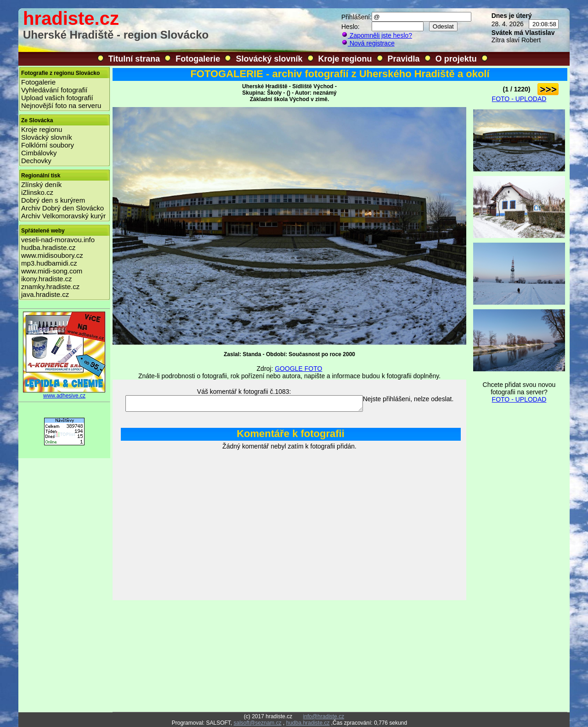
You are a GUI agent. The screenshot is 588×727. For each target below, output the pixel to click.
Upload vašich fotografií (57, 98)
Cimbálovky (39, 153)
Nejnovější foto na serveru (61, 105)
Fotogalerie (198, 59)
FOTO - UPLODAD (519, 99)
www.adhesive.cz (64, 393)
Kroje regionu (345, 59)
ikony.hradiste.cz (47, 279)
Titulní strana (134, 59)
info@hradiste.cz (324, 716)
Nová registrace (368, 43)
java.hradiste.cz (45, 294)
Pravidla (404, 59)
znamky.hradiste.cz (50, 287)
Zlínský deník (41, 185)
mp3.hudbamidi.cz (49, 263)
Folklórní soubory (48, 145)
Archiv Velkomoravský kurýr (63, 216)
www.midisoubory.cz (52, 255)
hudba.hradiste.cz (48, 247)
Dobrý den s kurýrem (53, 200)
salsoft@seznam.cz (257, 723)
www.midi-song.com (52, 271)
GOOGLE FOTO (298, 369)
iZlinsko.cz (37, 192)
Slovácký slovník (269, 59)
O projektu (456, 59)
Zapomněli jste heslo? (377, 35)
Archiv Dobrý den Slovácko (62, 208)
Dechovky (36, 161)
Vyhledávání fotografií (54, 90)
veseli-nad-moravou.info (58, 240)
